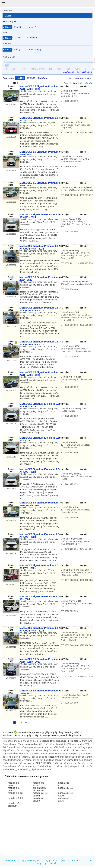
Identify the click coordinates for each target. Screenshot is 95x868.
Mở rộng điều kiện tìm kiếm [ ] (77, 72)
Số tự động (36, 50)
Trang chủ (10, 860)
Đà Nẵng (43, 78)
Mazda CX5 (54, 757)
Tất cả (8, 27)
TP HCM (31, 78)
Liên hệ (52, 863)
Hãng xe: (7, 10)
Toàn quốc (8, 78)
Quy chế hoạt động (55, 860)
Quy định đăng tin (31, 860)
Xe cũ (33, 27)
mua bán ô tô (36, 744)
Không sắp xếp (85, 83)
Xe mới (17, 27)
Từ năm (17, 38)
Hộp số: (7, 44)
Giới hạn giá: (9, 57)
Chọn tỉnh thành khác (80, 78)
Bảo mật (76, 860)
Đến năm (33, 38)
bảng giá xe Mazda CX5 (66, 760)
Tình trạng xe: (10, 21)
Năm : (6, 32)
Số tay (17, 50)
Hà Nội (20, 78)
